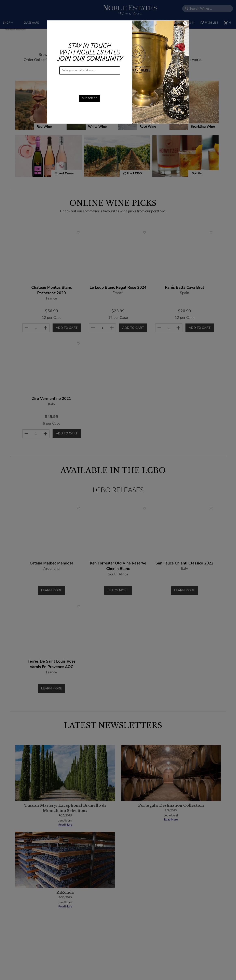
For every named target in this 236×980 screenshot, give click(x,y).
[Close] (185, 24)
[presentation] (90, 83)
